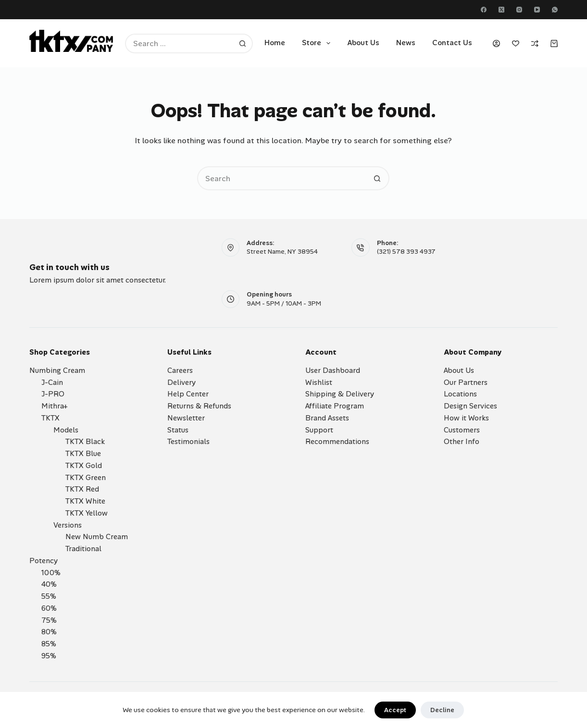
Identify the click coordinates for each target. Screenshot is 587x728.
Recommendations (337, 442)
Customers (462, 430)
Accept (395, 710)
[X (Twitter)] (501, 10)
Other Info (462, 442)
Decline (442, 710)
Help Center (188, 394)
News (406, 43)
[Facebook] (484, 10)
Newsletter (186, 418)
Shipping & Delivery (340, 394)
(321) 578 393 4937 (406, 252)
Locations (460, 394)
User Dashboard (333, 370)
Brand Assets (327, 418)
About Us (363, 43)
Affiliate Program (335, 406)
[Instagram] (519, 10)
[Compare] (535, 43)
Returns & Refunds (199, 406)
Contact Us (452, 43)
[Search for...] (179, 43)
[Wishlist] (516, 43)
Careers (180, 370)
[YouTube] (537, 10)
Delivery (181, 383)
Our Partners (466, 383)
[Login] (496, 43)
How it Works (466, 418)
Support (319, 430)
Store (318, 43)
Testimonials (188, 442)
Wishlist (319, 383)
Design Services (470, 406)
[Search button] (243, 43)
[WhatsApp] (555, 10)
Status (178, 430)
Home (275, 43)
